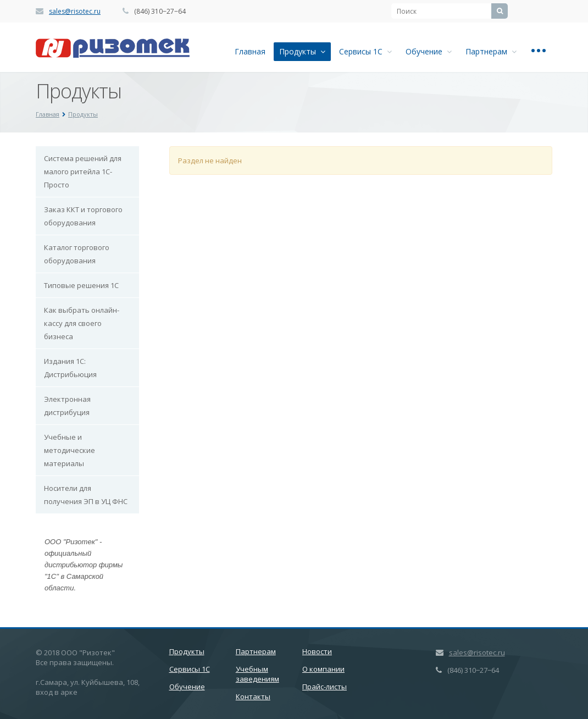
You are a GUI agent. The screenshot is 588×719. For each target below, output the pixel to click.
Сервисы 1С (365, 51)
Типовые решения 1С (81, 285)
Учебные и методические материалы (70, 450)
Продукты (302, 51)
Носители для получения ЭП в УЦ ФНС (86, 495)
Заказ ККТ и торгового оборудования (83, 216)
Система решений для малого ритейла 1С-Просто (83, 172)
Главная (250, 51)
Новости (317, 651)
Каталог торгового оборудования (77, 254)
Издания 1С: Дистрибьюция (70, 368)
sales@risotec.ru (75, 11)
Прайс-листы (324, 687)
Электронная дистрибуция (67, 406)
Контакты (253, 696)
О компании (323, 669)
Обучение (429, 51)
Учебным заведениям (257, 674)
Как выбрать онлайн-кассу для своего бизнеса (82, 323)
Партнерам (491, 51)
